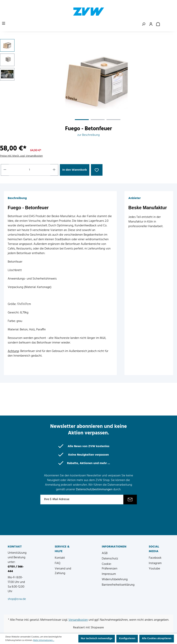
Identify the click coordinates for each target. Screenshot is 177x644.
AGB (105, 553)
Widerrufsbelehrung (115, 579)
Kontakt (60, 558)
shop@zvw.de (17, 599)
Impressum (109, 574)
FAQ (58, 563)
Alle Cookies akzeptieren (157, 639)
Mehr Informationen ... (44, 640)
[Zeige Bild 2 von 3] (98, 120)
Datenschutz (110, 559)
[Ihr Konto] (151, 24)
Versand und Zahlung (63, 571)
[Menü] (4, 24)
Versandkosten (78, 620)
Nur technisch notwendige (97, 639)
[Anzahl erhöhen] (54, 170)
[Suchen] (144, 24)
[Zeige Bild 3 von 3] (113, 120)
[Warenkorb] (158, 24)
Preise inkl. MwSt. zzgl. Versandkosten (21, 156)
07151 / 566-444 (16, 569)
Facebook (155, 558)
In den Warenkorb (75, 170)
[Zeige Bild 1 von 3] (82, 120)
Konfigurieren (127, 639)
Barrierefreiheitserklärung (118, 585)
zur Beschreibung (89, 135)
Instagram (155, 563)
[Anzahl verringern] (5, 170)
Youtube (154, 569)
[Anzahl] (30, 170)
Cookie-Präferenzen (110, 566)
